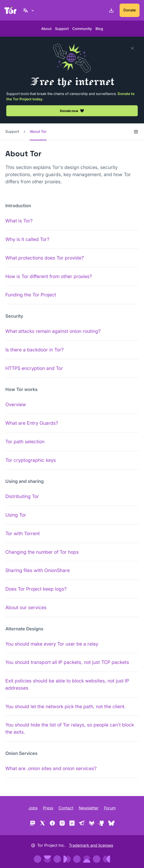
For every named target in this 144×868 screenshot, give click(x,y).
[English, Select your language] (29, 10)
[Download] (110, 10)
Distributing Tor (22, 496)
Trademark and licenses (91, 845)
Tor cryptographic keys (31, 460)
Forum (110, 808)
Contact (66, 808)
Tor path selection (25, 442)
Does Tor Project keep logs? (36, 589)
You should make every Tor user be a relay (52, 644)
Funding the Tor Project (31, 295)
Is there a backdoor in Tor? (35, 350)
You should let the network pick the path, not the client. (66, 706)
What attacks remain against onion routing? (53, 331)
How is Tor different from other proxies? (49, 276)
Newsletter (89, 808)
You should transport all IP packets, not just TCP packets (67, 662)
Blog (99, 29)
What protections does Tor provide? (45, 258)
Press (48, 808)
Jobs (33, 808)
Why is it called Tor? (27, 239)
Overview (16, 404)
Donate (130, 10)
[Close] (132, 48)
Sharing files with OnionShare (38, 570)
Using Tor (16, 515)
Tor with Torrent (23, 533)
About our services (26, 607)
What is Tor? (19, 221)
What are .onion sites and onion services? (51, 768)
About (46, 29)
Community (82, 29)
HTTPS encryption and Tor (34, 368)
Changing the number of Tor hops (42, 552)
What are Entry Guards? (32, 423)
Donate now (72, 111)
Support (62, 29)
